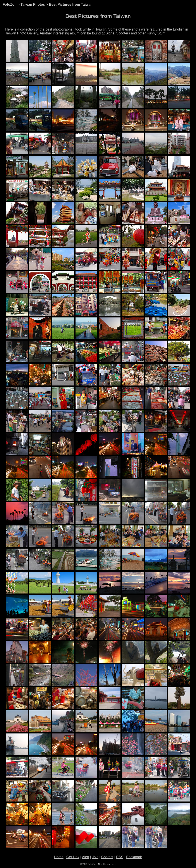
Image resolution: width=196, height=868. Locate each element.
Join (95, 857)
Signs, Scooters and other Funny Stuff (135, 33)
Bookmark (134, 857)
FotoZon (10, 4)
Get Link (73, 857)
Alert (85, 857)
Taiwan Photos (33, 4)
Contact (107, 857)
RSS (120, 857)
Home (59, 857)
